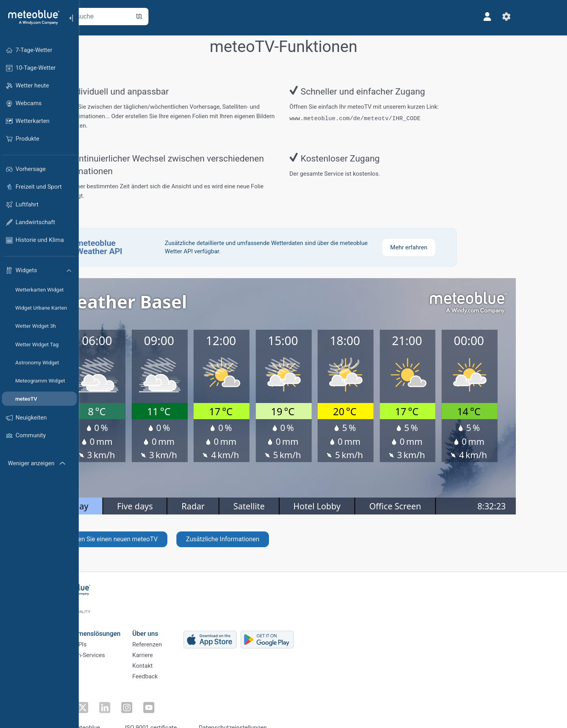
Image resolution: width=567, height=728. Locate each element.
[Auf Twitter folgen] (116, 695)
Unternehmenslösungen (125, 620)
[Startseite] (31, 17)
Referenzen (186, 633)
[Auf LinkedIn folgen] (134, 695)
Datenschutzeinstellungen (272, 713)
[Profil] (527, 17)
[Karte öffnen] (178, 17)
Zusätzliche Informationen (262, 534)
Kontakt (182, 659)
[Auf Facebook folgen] (98, 695)
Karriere (182, 646)
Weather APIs (108, 633)
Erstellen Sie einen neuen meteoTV (149, 534)
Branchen (103, 659)
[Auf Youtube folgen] (170, 695)
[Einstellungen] (546, 17)
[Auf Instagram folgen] (152, 695)
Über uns (185, 620)
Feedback (184, 672)
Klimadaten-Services (117, 646)
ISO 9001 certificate (190, 713)
